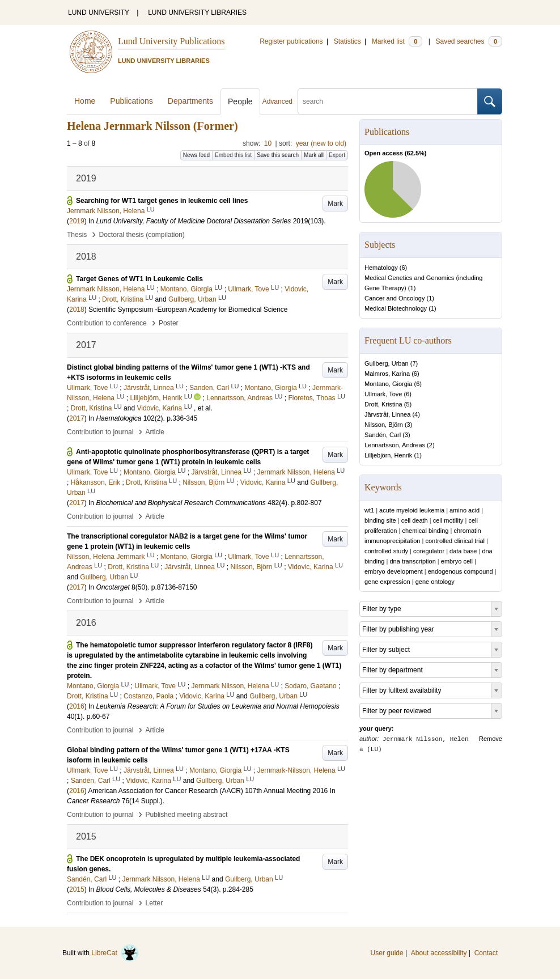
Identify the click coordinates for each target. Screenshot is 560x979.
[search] (388, 101)
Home (85, 101)
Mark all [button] (314, 155)
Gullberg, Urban (387, 363)
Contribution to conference (107, 323)
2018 (77, 310)
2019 (77, 221)
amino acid (464, 510)
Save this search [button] (278, 155)
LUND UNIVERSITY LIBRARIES (197, 12)
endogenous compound (461, 571)
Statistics (347, 41)
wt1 (369, 510)
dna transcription (412, 561)
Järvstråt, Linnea (387, 414)
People (240, 101)
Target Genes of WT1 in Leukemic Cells (139, 279)
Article (155, 432)
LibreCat (115, 953)
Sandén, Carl (383, 435)
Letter (154, 903)
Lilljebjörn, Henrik (388, 455)
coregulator (429, 551)
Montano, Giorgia (388, 384)
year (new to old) (321, 143)
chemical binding (425, 531)
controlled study (386, 551)
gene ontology (435, 582)
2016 (77, 706)
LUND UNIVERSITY (99, 12)
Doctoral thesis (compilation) (141, 235)
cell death (415, 520)
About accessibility (439, 953)
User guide (387, 953)
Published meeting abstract (187, 815)
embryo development (394, 571)
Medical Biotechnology (396, 308)
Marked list (397, 41)
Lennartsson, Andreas (395, 445)
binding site (380, 520)
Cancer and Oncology (394, 298)
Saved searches (469, 41)
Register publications (291, 41)
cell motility (448, 520)
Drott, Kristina (383, 404)
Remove (491, 739)
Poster (169, 323)
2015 (77, 889)
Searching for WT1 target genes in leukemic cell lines (162, 201)
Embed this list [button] (233, 155)
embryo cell (457, 561)
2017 (77, 418)
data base (463, 551)
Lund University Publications (171, 41)
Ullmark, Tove (383, 394)
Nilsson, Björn (384, 425)
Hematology (381, 268)
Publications (131, 101)
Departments (190, 101)
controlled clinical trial (455, 541)
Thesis (77, 235)
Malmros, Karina (387, 374)
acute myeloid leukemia (412, 510)
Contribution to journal (100, 432)
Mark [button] (335, 204)
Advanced (277, 101)
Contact (486, 953)
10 (268, 143)
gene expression (387, 582)
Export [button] (337, 155)
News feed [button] (196, 155)
